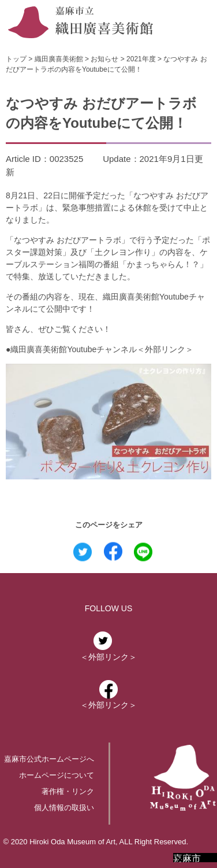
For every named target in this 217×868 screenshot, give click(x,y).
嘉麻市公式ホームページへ (49, 759)
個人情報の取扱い (64, 808)
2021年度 (141, 59)
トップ (16, 59)
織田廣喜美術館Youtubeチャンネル (74, 349)
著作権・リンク (68, 791)
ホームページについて (57, 775)
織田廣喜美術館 (59, 59)
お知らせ (104, 59)
